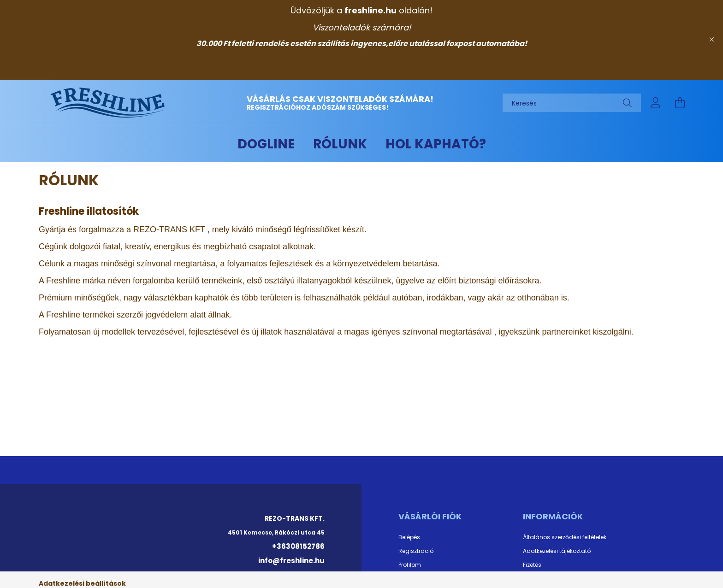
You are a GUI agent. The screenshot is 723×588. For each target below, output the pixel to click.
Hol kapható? (436, 144)
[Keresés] (572, 103)
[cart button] (680, 103)
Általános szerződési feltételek (565, 537)
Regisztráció (416, 551)
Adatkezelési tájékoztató (557, 551)
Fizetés (532, 565)
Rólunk (340, 144)
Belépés (409, 537)
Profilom (410, 565)
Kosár (406, 579)
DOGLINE (266, 144)
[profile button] (656, 103)
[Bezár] (711, 40)
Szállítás (535, 579)
